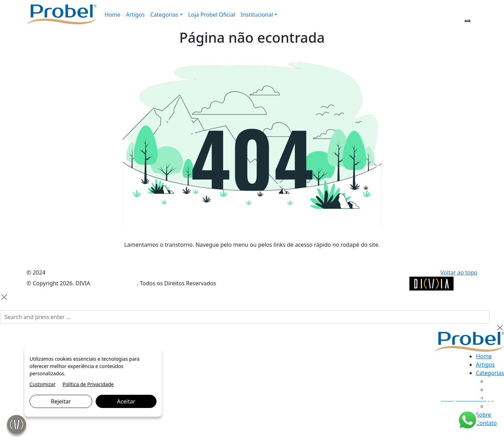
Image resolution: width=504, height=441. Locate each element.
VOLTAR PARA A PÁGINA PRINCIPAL (252, 259)
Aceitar (126, 401)
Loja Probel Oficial (212, 15)
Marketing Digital (114, 283)
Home (113, 15)
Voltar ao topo (459, 272)
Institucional (257, 15)
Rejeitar (61, 401)
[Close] (4, 297)
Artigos (135, 15)
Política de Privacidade (88, 384)
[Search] (245, 317)
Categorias (164, 15)
